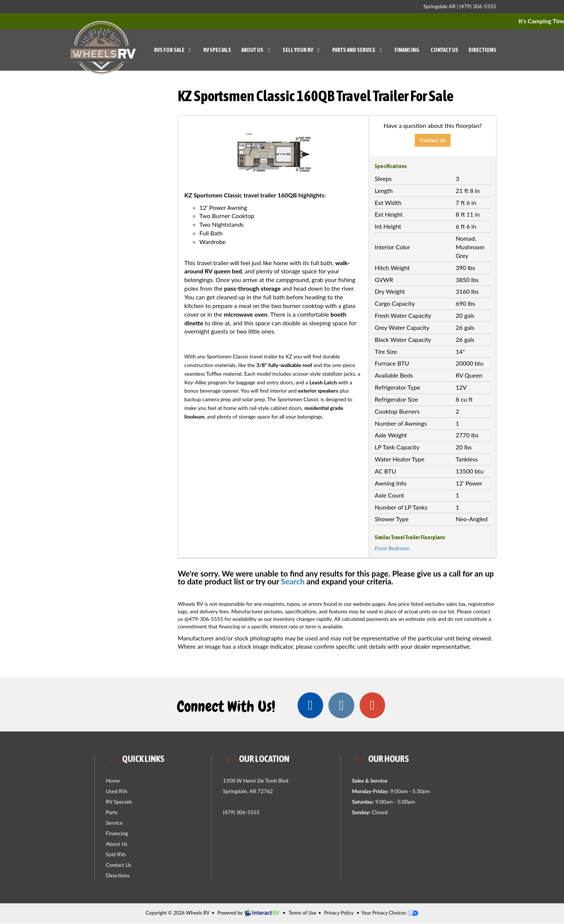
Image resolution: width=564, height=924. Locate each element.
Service (114, 823)
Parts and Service (358, 50)
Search (293, 581)
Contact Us (445, 50)
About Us (257, 50)
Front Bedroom (392, 548)
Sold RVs (116, 855)
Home (113, 781)
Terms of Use (302, 913)
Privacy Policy (339, 913)
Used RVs (117, 791)
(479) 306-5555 (478, 6)
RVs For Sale (174, 50)
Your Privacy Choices (390, 913)
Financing (407, 50)
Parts (112, 812)
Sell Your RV (302, 50)
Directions (482, 50)
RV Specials (217, 50)
